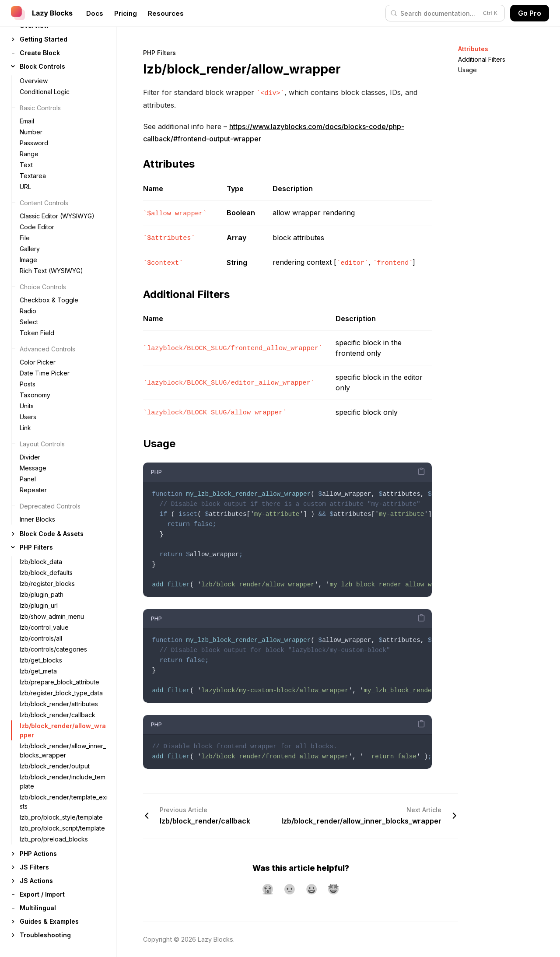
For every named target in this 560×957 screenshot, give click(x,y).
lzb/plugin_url (39, 605)
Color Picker (38, 362)
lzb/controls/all (41, 638)
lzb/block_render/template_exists (64, 802)
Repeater (33, 490)
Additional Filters (482, 59)
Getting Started (44, 39)
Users (28, 417)
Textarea (33, 176)
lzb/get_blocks (41, 660)
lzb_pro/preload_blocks (54, 839)
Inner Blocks (37, 519)
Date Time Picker (45, 373)
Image (28, 260)
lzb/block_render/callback (58, 715)
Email (27, 121)
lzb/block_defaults (46, 573)
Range (29, 154)
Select (29, 322)
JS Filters (34, 867)
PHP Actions (38, 854)
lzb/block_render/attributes (59, 704)
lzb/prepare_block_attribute (59, 682)
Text (26, 165)
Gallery (30, 249)
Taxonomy (35, 395)
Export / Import (42, 894)
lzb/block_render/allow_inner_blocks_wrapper (63, 750)
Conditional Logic (45, 92)
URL (25, 187)
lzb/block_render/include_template (63, 782)
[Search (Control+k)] (445, 13)
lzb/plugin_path (42, 594)
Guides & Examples (49, 921)
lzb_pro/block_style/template (61, 817)
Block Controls (42, 66)
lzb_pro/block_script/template (62, 828)
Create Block (40, 53)
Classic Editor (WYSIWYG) (57, 216)
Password (34, 143)
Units (27, 406)
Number (31, 132)
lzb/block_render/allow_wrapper (63, 730)
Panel (28, 479)
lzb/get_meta (38, 671)
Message (33, 468)
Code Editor (37, 227)
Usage (467, 70)
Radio (28, 311)
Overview (34, 81)
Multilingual (38, 908)
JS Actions (36, 881)
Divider (30, 457)
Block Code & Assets (52, 534)
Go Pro (530, 13)
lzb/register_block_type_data (61, 693)
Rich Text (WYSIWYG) (51, 271)
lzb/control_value (44, 627)
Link (25, 428)
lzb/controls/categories (53, 649)
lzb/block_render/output (55, 766)
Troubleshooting (45, 935)
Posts (28, 384)
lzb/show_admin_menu (52, 616)
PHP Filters (36, 547)
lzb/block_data (41, 562)
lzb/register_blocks (47, 584)
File (25, 238)
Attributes (473, 49)
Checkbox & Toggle (49, 300)
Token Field (37, 333)
